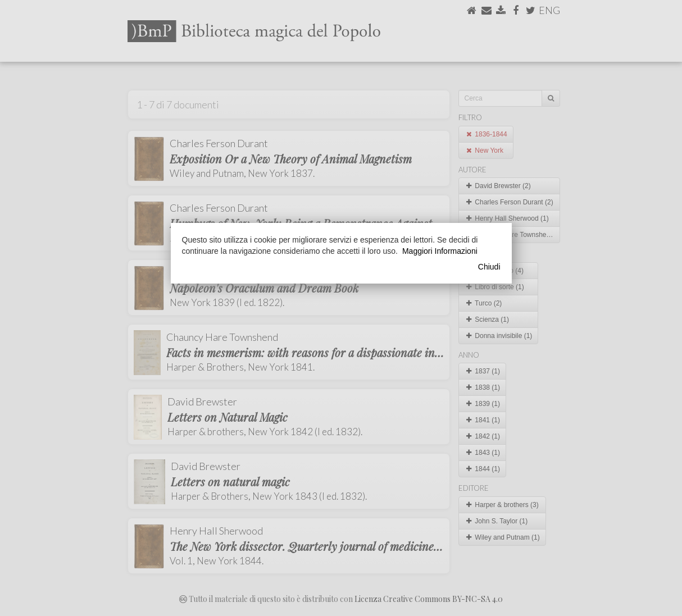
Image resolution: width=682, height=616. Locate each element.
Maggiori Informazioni (440, 251)
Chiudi (489, 267)
